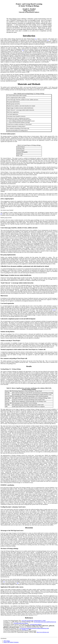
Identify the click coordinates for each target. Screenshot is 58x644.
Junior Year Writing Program (12, 621)
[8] (18, 583)
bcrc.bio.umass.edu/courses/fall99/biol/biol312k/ (45, 622)
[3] (23, 50)
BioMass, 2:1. (25, 630)
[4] (1, 214)
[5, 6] (54, 310)
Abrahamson (8, 626)
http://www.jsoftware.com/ (43, 632)
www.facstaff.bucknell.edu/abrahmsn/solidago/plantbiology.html (34, 628)
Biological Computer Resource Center (14, 624)
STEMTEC (8, 623)
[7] (4, 582)
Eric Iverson (8, 632)
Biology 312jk (18, 622)
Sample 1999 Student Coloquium (11, 642)
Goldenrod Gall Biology (11, 628)
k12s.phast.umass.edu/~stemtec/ (21, 623)
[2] (48, 40)
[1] (36, 39)
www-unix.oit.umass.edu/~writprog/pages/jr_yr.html (34, 621)
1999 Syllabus (7, 641)
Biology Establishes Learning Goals (13, 630)
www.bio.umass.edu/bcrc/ (36, 624)
